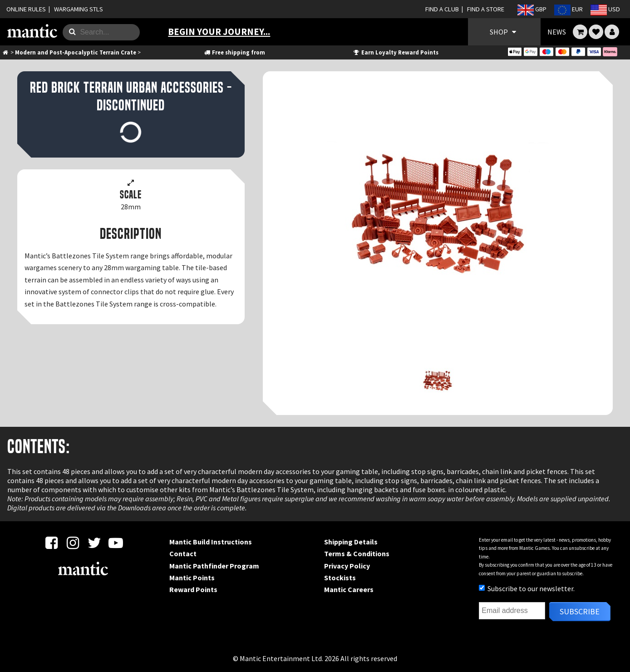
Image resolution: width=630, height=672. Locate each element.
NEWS (557, 32)
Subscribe (580, 611)
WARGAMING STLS (79, 9)
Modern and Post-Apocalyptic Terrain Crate (76, 52)
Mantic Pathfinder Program (214, 566)
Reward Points (193, 589)
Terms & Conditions (357, 553)
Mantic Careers (349, 589)
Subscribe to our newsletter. (527, 588)
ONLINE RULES (26, 9)
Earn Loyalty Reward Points (396, 52)
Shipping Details (351, 542)
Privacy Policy (347, 566)
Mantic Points (192, 578)
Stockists (340, 578)
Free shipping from (234, 52)
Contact (183, 553)
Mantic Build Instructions (211, 542)
